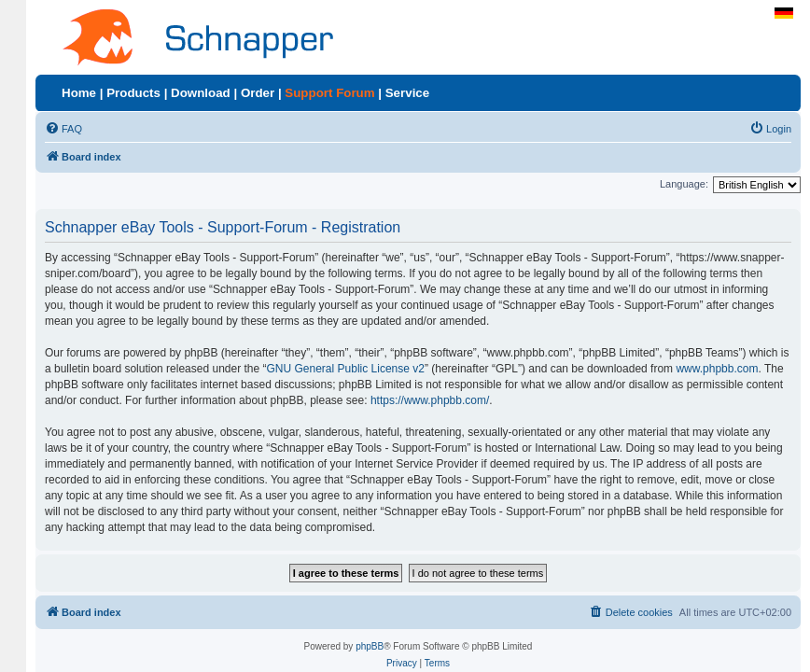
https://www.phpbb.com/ (430, 400)
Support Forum (329, 93)
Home (79, 93)
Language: (684, 184)
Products (133, 93)
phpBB (370, 646)
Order (258, 93)
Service (407, 93)
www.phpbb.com (717, 369)
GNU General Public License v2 (346, 369)
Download (201, 93)
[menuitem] (63, 129)
